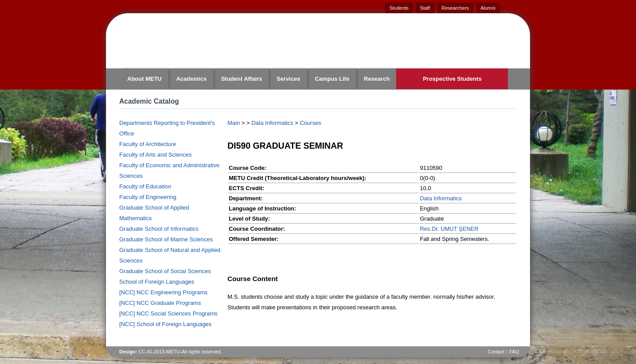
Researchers (455, 8)
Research (377, 79)
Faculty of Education (145, 186)
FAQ (514, 352)
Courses (310, 123)
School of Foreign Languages (157, 282)
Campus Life (332, 79)
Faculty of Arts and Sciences (155, 155)
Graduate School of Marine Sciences (166, 239)
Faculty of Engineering (148, 197)
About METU (144, 79)
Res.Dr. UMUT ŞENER (449, 229)
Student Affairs (242, 79)
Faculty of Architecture (148, 144)
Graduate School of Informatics (159, 229)
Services (288, 79)
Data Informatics (272, 123)
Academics (191, 79)
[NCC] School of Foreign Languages (165, 324)
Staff (425, 8)
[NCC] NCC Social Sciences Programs (168, 313)
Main (234, 123)
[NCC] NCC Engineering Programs (163, 292)
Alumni (488, 8)
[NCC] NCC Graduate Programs (160, 303)
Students (399, 8)
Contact (496, 352)
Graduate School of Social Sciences (165, 271)
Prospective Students (452, 79)
